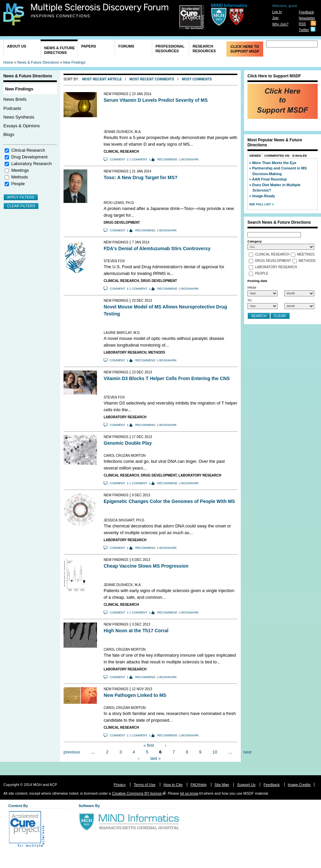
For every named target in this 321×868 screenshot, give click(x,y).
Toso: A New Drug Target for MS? (141, 177)
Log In (277, 12)
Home (8, 62)
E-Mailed (300, 156)
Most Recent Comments (152, 79)
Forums (126, 46)
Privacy (120, 785)
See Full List (260, 204)
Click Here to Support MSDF (245, 49)
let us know (189, 793)
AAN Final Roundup (270, 179)
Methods (20, 177)
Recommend (168, 159)
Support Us (246, 785)
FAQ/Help (199, 785)
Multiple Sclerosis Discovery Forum (100, 11)
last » (156, 758)
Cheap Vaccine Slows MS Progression (146, 566)
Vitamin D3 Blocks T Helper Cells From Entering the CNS (167, 378)
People (18, 184)
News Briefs (15, 99)
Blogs (9, 134)
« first (149, 745)
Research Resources (204, 49)
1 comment (138, 159)
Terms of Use (145, 785)
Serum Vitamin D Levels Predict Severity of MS (156, 100)
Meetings (20, 170)
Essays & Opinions (22, 126)
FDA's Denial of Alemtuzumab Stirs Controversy (157, 248)
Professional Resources (170, 49)
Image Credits (299, 785)
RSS (302, 24)
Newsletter (307, 18)
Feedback (306, 12)
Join (275, 18)
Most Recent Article (102, 79)
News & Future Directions (60, 50)
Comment (118, 159)
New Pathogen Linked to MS (135, 695)
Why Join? (280, 24)
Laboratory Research (32, 164)
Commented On (277, 156)
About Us (17, 46)
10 (215, 752)
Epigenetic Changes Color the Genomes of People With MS (169, 501)
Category (255, 241)
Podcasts (12, 108)
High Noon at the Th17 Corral (136, 631)
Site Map (222, 785)
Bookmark (190, 159)
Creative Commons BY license (137, 793)
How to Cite (173, 785)
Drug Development (29, 157)
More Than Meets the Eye (274, 163)
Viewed (255, 156)
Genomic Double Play (128, 443)
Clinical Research (28, 150)
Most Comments (197, 79)
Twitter (304, 30)
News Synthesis (19, 117)
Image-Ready (263, 196)
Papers (89, 46)
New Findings (74, 62)
